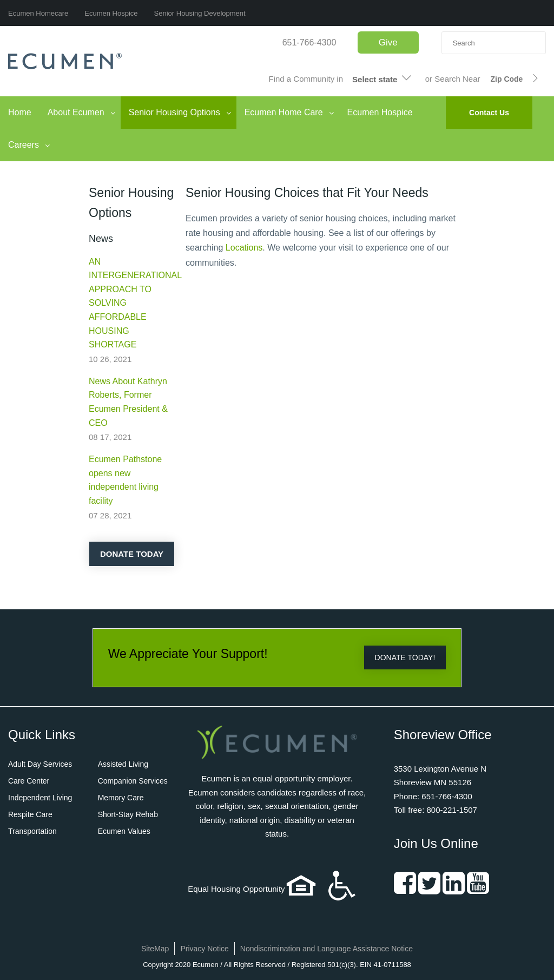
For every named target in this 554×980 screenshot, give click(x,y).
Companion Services (133, 781)
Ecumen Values (124, 831)
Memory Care (121, 798)
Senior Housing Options (174, 112)
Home (20, 112)
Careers (24, 145)
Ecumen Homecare (38, 13)
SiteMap (155, 949)
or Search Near (453, 79)
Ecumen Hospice (111, 13)
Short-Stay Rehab (128, 814)
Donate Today (132, 554)
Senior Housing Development (200, 13)
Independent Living (40, 798)
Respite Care (30, 814)
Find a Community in (306, 79)
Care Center (29, 781)
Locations (244, 248)
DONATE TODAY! (405, 657)
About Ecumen (76, 112)
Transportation (32, 831)
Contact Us (489, 113)
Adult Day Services (40, 764)
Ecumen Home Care (284, 112)
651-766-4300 (309, 42)
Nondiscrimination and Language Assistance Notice (327, 949)
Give (388, 42)
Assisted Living (123, 764)
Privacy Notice (204, 949)
